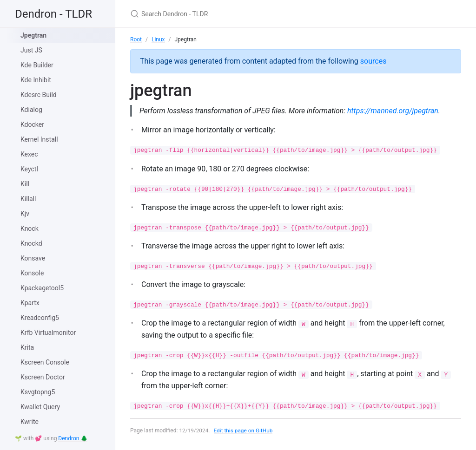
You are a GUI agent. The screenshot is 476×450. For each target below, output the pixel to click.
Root (136, 39)
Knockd (31, 243)
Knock (30, 228)
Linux (158, 39)
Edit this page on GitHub (244, 430)
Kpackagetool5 (42, 288)
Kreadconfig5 (40, 318)
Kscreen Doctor (43, 377)
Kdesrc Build (39, 95)
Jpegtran (33, 35)
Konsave (33, 258)
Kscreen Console (45, 362)
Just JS (31, 50)
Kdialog (31, 110)
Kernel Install (39, 139)
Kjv (25, 214)
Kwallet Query (40, 407)
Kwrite (30, 422)
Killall (28, 199)
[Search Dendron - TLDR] (240, 14)
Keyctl (29, 169)
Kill (25, 184)
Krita (27, 347)
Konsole (32, 273)
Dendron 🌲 (73, 438)
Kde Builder (37, 65)
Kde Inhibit (36, 80)
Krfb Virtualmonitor (48, 333)
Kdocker (32, 124)
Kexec (29, 154)
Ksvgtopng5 (38, 392)
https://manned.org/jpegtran (395, 111)
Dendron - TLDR (53, 14)
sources (374, 61)
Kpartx (30, 303)
